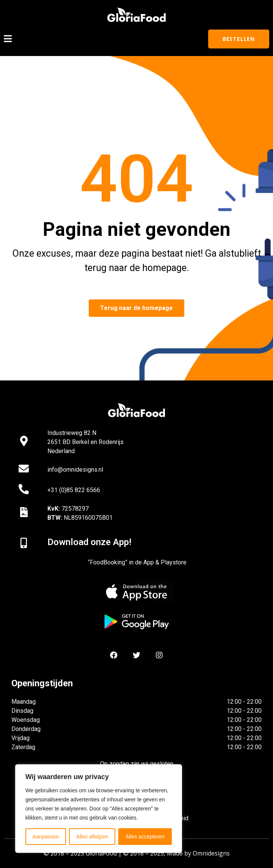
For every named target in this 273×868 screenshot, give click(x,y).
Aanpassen (46, 837)
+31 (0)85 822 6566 (74, 490)
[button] (239, 39)
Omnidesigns (211, 853)
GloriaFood (101, 853)
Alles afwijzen (92, 837)
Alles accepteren (145, 837)
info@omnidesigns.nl (75, 470)
